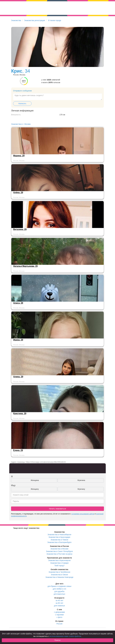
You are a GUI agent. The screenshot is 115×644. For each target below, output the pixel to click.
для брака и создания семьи (59, 586)
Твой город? (59, 566)
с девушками (59, 612)
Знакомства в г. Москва (21, 124)
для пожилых (59, 606)
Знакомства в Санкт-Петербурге (59, 551)
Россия (59, 624)
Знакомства (16, 20)
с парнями (59, 615)
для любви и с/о (59, 589)
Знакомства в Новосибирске (59, 535)
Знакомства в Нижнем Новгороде (59, 577)
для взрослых (59, 594)
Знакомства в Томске (59, 540)
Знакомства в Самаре (59, 563)
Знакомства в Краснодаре (59, 537)
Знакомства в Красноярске (59, 560)
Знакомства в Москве (59, 549)
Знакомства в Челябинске (59, 572)
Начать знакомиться (57, 509)
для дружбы (59, 591)
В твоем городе (55, 20)
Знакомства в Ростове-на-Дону (59, 554)
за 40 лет (59, 600)
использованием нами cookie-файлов (65, 636)
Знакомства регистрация (35, 20)
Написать (22, 104)
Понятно (57, 640)
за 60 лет (59, 603)
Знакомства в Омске (59, 575)
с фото (59, 617)
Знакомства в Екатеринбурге (59, 542)
